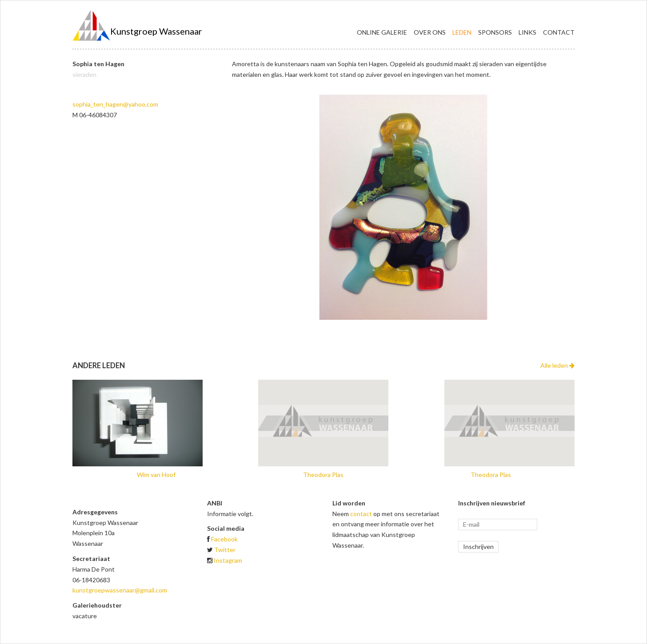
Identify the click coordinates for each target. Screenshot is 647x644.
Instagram (228, 560)
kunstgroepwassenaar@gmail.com (120, 590)
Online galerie (382, 32)
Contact (559, 32)
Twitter (225, 550)
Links (527, 32)
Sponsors (495, 32)
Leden (462, 32)
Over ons (430, 32)
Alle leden (557, 365)
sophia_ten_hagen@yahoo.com (115, 104)
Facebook (224, 539)
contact (361, 514)
